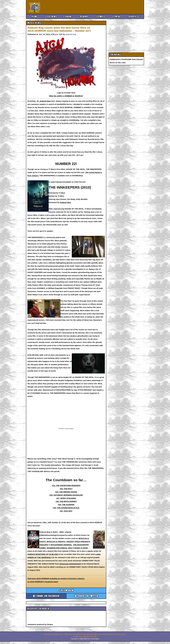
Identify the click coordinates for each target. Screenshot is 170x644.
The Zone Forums (120, 634)
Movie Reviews (82, 634)
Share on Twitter (86, 596)
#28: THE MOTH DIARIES (66, 501)
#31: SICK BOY (66, 511)
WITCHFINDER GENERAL (61, 545)
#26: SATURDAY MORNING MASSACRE (66, 495)
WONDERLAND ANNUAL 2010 (59, 548)
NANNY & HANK (81, 548)
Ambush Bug (45, 101)
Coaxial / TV (62, 634)
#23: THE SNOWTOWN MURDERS (66, 486)
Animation (92, 634)
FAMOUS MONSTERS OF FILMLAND (43, 554)
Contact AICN (92, 637)
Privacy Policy (82, 637)
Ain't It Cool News (46, 7)
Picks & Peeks (71, 634)
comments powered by (40, 624)
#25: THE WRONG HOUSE (66, 492)
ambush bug (71, 34)
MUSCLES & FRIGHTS (56, 542)
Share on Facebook (46, 596)
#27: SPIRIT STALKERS (66, 498)
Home (34, 17)
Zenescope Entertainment (70, 564)
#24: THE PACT (66, 489)
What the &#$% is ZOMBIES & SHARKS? (66, 96)
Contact (117, 17)
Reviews (84, 17)
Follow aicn (66, 591)
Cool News (51, 17)
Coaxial (67, 17)
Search (134, 17)
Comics (101, 17)
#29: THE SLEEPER (66, 505)
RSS (75, 637)
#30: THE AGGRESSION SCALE (66, 508)
